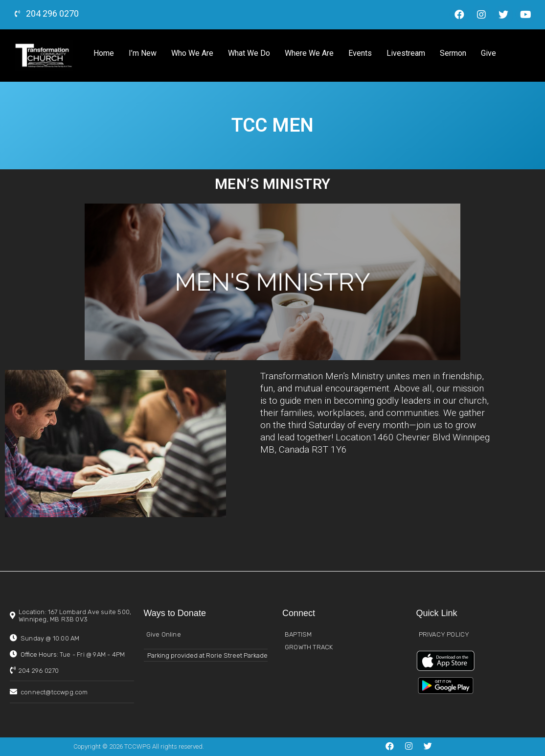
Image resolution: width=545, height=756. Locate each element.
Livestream (406, 53)
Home (104, 53)
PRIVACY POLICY (444, 634)
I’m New (143, 53)
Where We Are (309, 53)
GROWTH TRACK (309, 647)
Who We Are (192, 53)
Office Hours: (73, 654)
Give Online (164, 634)
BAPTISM (298, 634)
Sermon (453, 53)
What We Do (249, 53)
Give (488, 53)
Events (360, 53)
